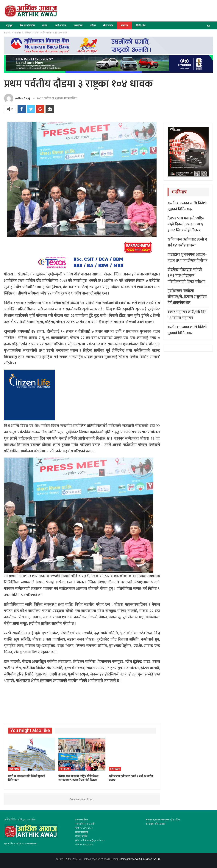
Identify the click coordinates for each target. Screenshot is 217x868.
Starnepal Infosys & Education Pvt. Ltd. (140, 859)
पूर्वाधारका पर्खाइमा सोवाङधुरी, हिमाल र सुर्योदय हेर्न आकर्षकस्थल (187, 297)
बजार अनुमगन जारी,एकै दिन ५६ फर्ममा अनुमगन (187, 315)
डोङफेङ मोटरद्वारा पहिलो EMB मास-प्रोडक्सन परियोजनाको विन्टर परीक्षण (186, 276)
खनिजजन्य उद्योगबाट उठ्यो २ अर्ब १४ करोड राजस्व (187, 242)
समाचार (124, 25)
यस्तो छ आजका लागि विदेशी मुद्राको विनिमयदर (187, 206)
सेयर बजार (108, 25)
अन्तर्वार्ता (78, 25)
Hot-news (14, 769)
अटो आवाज (61, 25)
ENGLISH (141, 25)
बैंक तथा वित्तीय (27, 25)
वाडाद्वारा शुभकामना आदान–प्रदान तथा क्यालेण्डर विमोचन (188, 258)
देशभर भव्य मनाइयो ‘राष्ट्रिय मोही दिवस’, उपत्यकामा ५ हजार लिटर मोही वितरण (186, 224)
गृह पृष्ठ (9, 25)
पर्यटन (93, 25)
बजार (45, 25)
